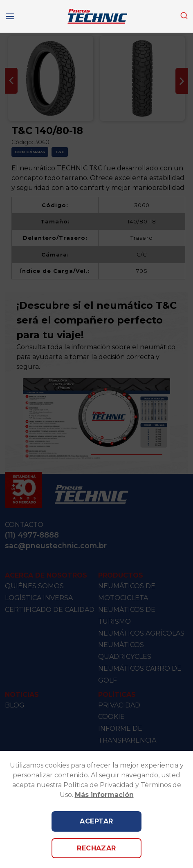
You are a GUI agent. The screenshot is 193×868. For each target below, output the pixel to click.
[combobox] (184, 16)
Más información (104, 795)
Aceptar (96, 821)
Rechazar (96, 848)
